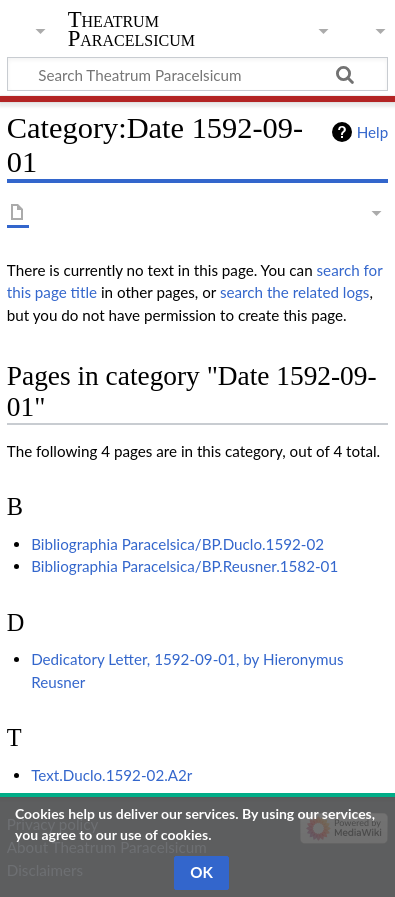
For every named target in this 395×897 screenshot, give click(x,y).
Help (372, 132)
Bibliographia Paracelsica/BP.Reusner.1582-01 (184, 566)
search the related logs (295, 292)
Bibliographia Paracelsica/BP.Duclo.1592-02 (177, 544)
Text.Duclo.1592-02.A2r (111, 775)
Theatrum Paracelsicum (131, 29)
